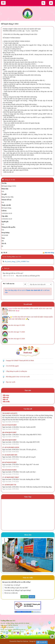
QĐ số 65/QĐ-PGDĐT (9, 440)
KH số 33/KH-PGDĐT (9, 470)
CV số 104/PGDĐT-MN (10, 455)
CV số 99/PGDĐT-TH (9, 485)
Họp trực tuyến (11, 382)
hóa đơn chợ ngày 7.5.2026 (16, 332)
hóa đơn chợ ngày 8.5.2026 (16, 325)
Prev (5, 556)
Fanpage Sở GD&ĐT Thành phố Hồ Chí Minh (20, 361)
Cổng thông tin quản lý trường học (17, 371)
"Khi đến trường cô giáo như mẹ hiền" (15, 588)
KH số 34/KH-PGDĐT (9, 462)
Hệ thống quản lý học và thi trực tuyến (18, 377)
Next (51, 556)
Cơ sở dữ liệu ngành (12, 366)
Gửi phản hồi (42, 642)
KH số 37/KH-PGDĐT (9, 425)
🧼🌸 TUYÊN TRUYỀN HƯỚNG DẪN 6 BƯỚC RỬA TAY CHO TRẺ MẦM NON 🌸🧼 (30, 310)
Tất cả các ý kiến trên (10, 593)
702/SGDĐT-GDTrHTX (10, 413)
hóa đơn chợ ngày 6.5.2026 (16, 339)
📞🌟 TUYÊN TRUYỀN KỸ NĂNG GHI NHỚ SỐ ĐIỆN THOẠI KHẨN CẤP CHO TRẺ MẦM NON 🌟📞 (30, 318)
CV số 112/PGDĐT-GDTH (11, 447)
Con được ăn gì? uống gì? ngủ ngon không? (17, 590)
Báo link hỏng (49, 253)
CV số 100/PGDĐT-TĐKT (11, 477)
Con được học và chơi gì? (11, 585)
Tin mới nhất (28, 304)
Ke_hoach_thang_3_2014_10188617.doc (17, 262)
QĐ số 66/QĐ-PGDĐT (9, 432)
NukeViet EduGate (23, 641)
